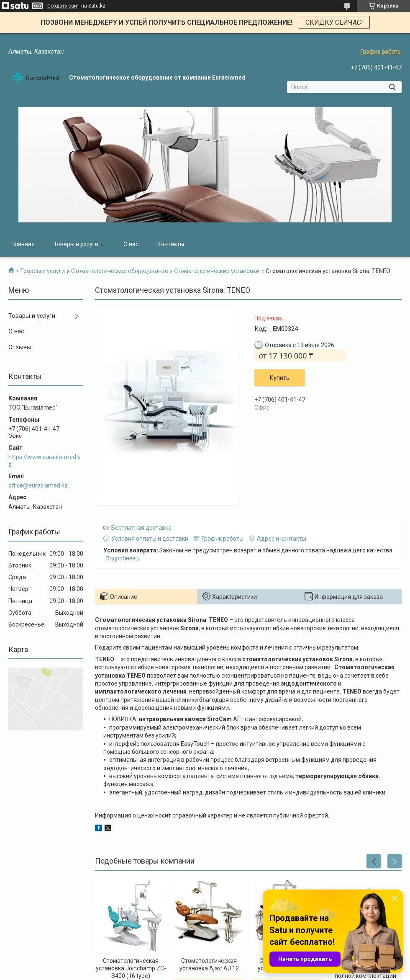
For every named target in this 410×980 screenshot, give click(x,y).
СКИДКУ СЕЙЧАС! (334, 22)
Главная (24, 244)
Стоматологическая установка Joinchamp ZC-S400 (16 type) (131, 968)
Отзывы (20, 347)
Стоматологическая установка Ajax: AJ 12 (209, 965)
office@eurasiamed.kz (38, 485)
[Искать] (392, 87)
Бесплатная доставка (141, 528)
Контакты (171, 244)
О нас (131, 244)
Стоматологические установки (217, 271)
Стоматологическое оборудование (120, 271)
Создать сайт (63, 6)
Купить (280, 378)
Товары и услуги (76, 244)
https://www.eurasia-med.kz (44, 461)
